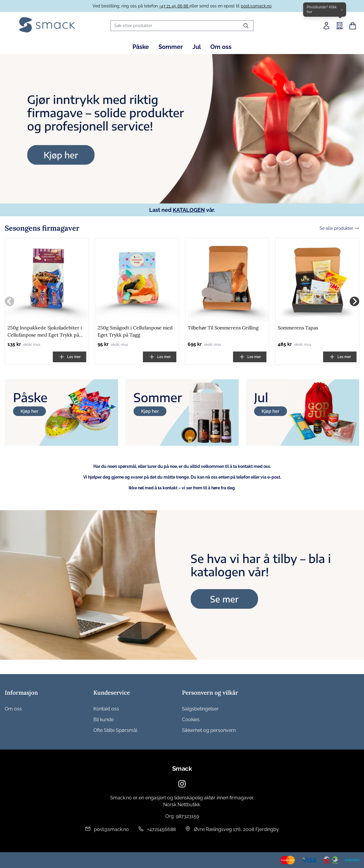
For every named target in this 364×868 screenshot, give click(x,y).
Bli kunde (104, 720)
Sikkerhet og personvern (209, 730)
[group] (182, 129)
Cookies (191, 720)
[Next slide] (354, 302)
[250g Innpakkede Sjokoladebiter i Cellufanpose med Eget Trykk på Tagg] (47, 281)
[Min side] (326, 26)
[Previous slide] (10, 302)
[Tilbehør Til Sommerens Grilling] (227, 281)
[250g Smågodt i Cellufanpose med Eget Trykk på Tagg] (137, 281)
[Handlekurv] (353, 26)
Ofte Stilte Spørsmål (115, 730)
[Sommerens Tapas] (317, 281)
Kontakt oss (106, 709)
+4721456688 (161, 829)
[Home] (47, 25)
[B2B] (340, 26)
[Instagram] (182, 784)
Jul (197, 47)
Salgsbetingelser (200, 709)
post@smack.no (256, 6)
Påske (141, 47)
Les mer (70, 358)
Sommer (171, 47)
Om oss (221, 47)
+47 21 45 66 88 (174, 6)
